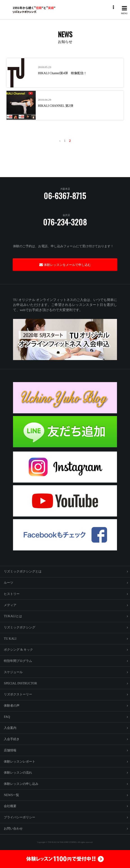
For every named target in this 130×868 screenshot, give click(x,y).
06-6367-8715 (65, 196)
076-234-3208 (65, 222)
